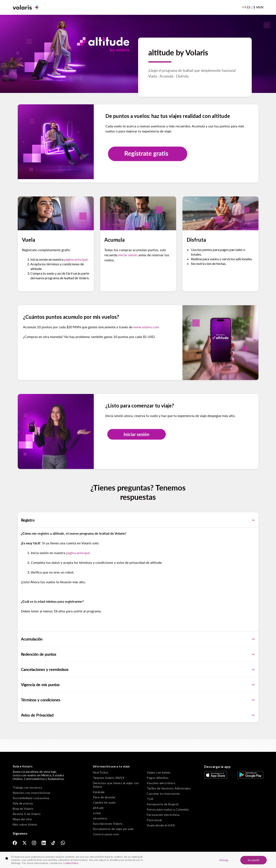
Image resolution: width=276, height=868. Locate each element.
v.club (97, 813)
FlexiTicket (101, 772)
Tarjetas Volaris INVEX (109, 778)
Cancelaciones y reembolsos (138, 669)
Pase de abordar (104, 797)
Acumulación (138, 639)
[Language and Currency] (253, 7)
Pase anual (154, 820)
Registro (138, 520)
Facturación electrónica (163, 815)
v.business (100, 818)
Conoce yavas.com (106, 834)
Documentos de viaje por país (113, 829)
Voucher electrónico (161, 783)
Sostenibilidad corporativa (31, 798)
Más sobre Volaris (25, 824)
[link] (15, 843)
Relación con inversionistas (32, 793)
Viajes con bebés (159, 772)
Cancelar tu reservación (163, 794)
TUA (150, 799)
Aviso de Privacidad (138, 715)
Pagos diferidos (158, 778)
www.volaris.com (146, 327)
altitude (98, 808)
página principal (76, 259)
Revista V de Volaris (27, 814)
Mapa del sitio (22, 819)
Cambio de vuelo (104, 802)
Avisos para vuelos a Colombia (168, 809)
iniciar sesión (128, 255)
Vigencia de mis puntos (138, 685)
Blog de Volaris (23, 809)
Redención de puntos (138, 654)
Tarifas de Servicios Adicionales (169, 788)
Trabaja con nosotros (27, 787)
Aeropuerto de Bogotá (163, 804)
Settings (224, 860)
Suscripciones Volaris (108, 824)
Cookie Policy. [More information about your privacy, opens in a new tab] (71, 863)
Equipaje (99, 792)
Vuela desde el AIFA (161, 825)
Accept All (253, 860)
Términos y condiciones (138, 700)
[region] (138, 860)
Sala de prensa (23, 803)
